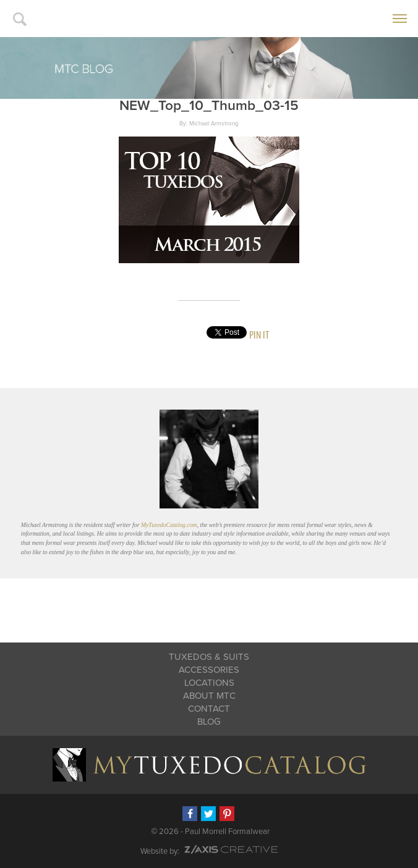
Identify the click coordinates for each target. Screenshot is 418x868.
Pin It (259, 335)
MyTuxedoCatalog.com (169, 525)
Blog (209, 722)
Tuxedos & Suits (209, 657)
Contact (209, 709)
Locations (209, 683)
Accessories (209, 670)
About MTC (209, 696)
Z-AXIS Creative (231, 849)
